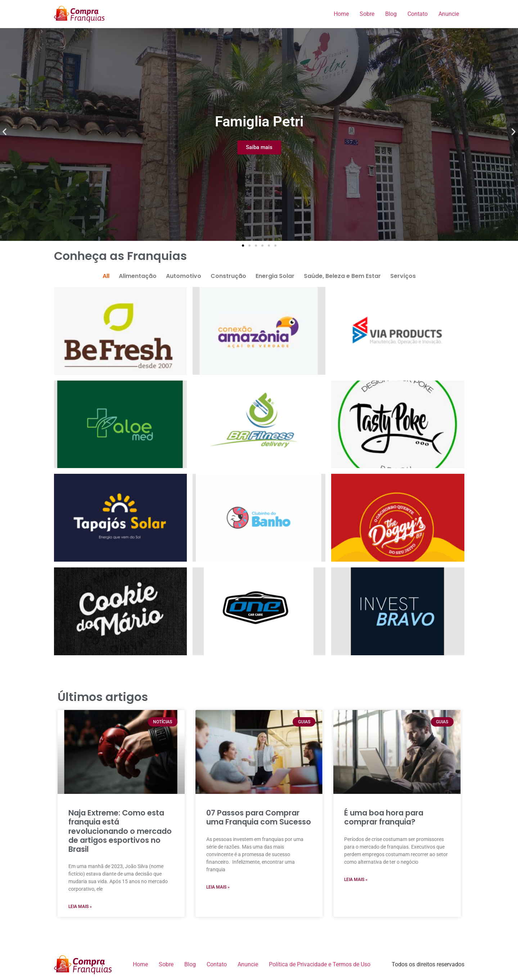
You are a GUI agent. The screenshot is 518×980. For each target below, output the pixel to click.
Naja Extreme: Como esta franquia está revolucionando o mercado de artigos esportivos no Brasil (120, 831)
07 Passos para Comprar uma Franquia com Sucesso (259, 817)
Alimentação (138, 276)
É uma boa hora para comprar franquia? (384, 817)
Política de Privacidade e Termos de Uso (320, 964)
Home (341, 14)
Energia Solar (275, 276)
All (106, 276)
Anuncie (449, 14)
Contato (418, 14)
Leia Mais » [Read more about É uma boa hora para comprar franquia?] (356, 880)
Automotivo (184, 276)
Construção (228, 276)
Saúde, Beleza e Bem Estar (342, 276)
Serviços (403, 276)
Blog (391, 14)
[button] (4, 132)
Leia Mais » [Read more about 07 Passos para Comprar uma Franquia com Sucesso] (218, 887)
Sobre (367, 14)
